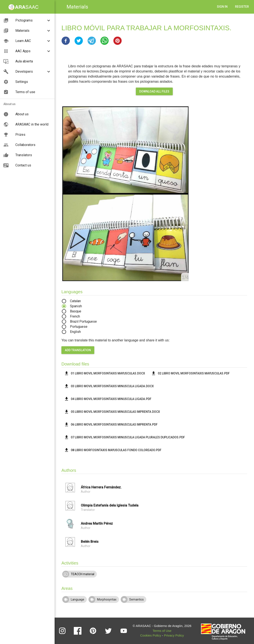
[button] (66, 41)
